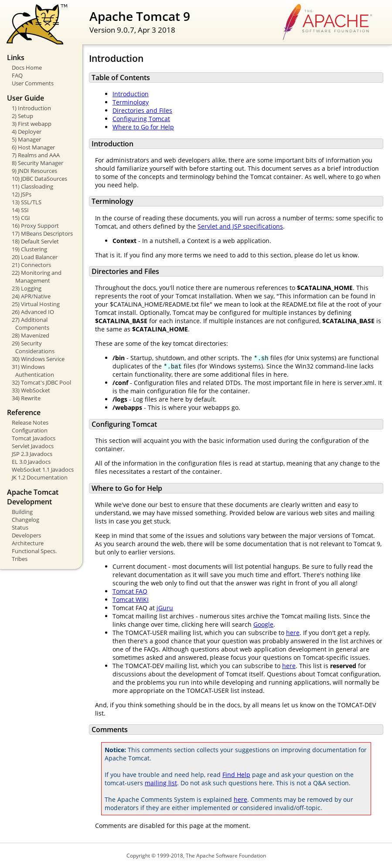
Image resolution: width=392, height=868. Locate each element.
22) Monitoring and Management (37, 277)
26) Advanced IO (33, 312)
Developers (26, 535)
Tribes (20, 559)
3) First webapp (32, 124)
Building (22, 512)
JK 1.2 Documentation (40, 477)
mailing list (161, 783)
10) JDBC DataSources (39, 179)
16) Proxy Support (35, 226)
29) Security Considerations (33, 347)
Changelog (26, 520)
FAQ (17, 75)
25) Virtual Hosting (36, 304)
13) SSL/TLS (27, 202)
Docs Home (27, 68)
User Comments (33, 83)
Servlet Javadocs (33, 446)
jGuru (165, 608)
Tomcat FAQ (130, 591)
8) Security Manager (37, 163)
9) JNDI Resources (34, 171)
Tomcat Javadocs (34, 438)
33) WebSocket (31, 390)
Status (20, 527)
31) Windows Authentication (33, 371)
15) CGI (21, 218)
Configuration (30, 430)
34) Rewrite (26, 398)
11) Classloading (32, 186)
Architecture (28, 543)
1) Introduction (31, 108)
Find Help (236, 775)
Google (263, 624)
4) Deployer (27, 132)
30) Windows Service (38, 359)
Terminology (131, 102)
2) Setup (22, 116)
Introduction (131, 94)
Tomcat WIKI (131, 599)
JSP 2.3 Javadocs (32, 454)
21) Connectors (31, 265)
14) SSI (20, 210)
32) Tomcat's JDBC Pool (41, 382)
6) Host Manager (33, 147)
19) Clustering (29, 249)
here (293, 633)
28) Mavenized (31, 335)
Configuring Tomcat (141, 119)
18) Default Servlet (35, 241)
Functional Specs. (34, 551)
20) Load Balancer (35, 257)
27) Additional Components (31, 324)
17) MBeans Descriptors (42, 233)
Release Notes (30, 422)
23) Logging (27, 288)
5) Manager (26, 139)
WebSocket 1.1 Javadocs (43, 469)
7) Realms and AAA (36, 155)
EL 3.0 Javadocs (31, 462)
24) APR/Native (31, 296)
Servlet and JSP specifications (240, 226)
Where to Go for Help (143, 127)
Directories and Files (142, 110)
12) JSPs (22, 194)
